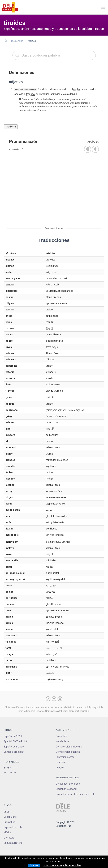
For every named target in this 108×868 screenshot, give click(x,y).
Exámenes (62, 762)
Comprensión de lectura (69, 747)
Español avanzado (14, 747)
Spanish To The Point (15, 741)
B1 (15, 768)
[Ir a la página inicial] (6, 41)
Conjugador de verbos (68, 784)
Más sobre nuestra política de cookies (62, 865)
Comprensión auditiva (68, 752)
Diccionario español (66, 789)
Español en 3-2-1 (13, 736)
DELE (6, 812)
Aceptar (34, 865)
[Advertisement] (54, 190)
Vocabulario (62, 741)
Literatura (9, 838)
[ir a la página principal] (10, 7)
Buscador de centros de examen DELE (77, 794)
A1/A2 (7, 768)
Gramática (62, 736)
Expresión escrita (65, 757)
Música (8, 832)
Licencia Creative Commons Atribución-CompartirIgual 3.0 (58, 711)
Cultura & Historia (13, 843)
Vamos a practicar (14, 752)
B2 (5, 773)
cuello (77, 89)
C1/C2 (13, 773)
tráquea (30, 94)
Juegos (60, 767)
